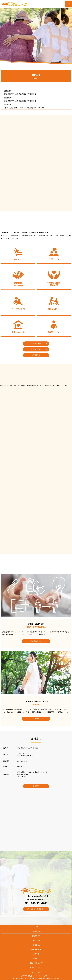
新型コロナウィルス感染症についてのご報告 (20, 101)
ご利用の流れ (36, 349)
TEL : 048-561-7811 (36, 903)
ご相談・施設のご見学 (36, 963)
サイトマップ (36, 972)
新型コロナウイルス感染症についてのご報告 (20, 94)
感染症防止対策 (36, 641)
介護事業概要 (36, 343)
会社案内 (36, 786)
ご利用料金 (36, 355)
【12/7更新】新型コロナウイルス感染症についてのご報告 (25, 108)
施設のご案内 (36, 936)
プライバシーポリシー (36, 968)
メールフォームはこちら (36, 909)
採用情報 (36, 719)
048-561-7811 (22, 761)
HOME (36, 927)
